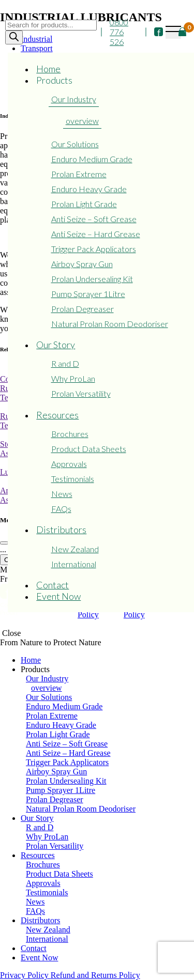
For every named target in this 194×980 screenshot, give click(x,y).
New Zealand (75, 549)
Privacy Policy (25, 975)
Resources (57, 415)
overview (82, 121)
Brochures (70, 434)
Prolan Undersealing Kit (92, 279)
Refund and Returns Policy (95, 975)
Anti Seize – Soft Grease (94, 219)
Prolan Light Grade (84, 204)
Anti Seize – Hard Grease (96, 234)
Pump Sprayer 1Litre (88, 294)
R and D (65, 363)
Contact (53, 585)
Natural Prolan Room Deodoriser (110, 324)
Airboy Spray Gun (82, 264)
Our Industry (74, 99)
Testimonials (73, 479)
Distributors (61, 530)
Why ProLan (73, 378)
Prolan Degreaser (83, 309)
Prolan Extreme (79, 174)
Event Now (58, 596)
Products (54, 80)
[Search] (14, 37)
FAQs (61, 509)
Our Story (56, 345)
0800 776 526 (119, 32)
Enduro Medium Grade (92, 159)
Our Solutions (75, 144)
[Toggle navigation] (173, 32)
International (74, 564)
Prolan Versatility (81, 393)
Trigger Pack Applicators (94, 249)
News (62, 494)
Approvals (69, 464)
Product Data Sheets (89, 449)
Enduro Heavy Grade (89, 189)
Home (48, 69)
